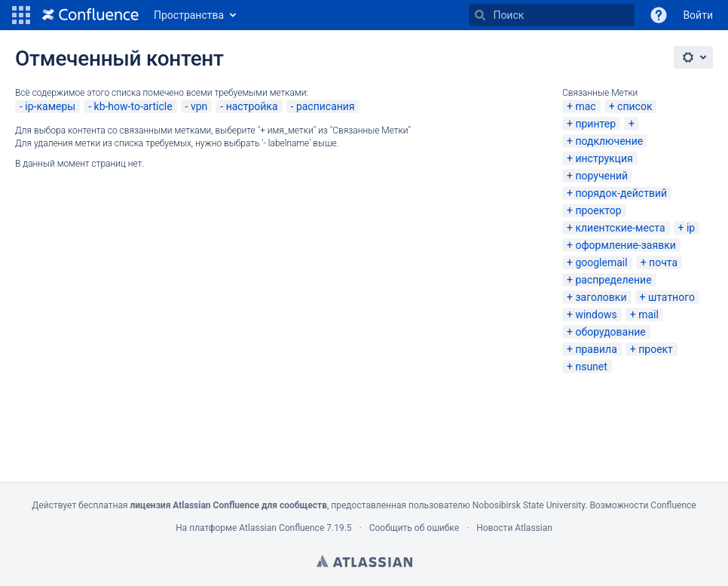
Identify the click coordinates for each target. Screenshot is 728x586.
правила (596, 349)
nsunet (591, 367)
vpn (199, 106)
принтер (595, 124)
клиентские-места (620, 228)
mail (648, 314)
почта (663, 262)
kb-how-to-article (133, 106)
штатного (671, 297)
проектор (598, 210)
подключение (609, 141)
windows (596, 314)
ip (691, 228)
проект (656, 349)
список (635, 106)
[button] (21, 15)
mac (585, 106)
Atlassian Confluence (281, 528)
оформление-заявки (625, 245)
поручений (601, 176)
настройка (252, 106)
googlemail (601, 262)
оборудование (610, 332)
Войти (698, 15)
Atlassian (364, 561)
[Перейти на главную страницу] (90, 15)
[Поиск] (480, 15)
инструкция (604, 158)
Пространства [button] (189, 15)
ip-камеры (50, 106)
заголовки (601, 297)
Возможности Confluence (642, 505)
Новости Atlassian (514, 528)
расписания (326, 106)
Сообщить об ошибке (414, 528)
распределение (613, 280)
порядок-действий (621, 193)
